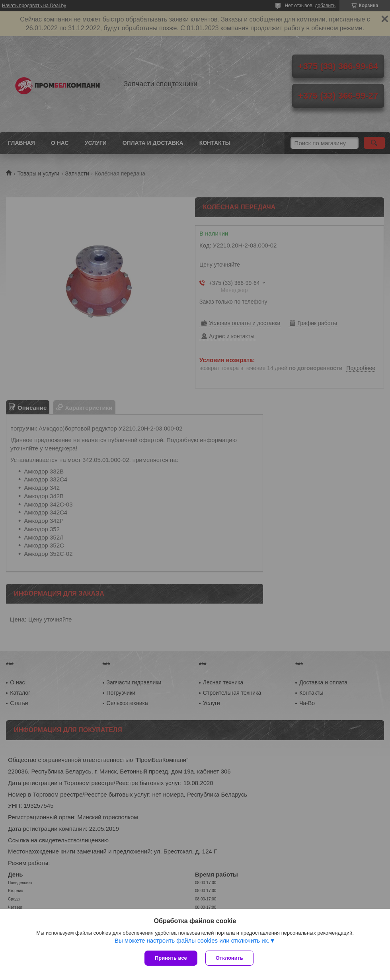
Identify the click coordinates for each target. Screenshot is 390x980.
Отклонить (229, 958)
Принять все (171, 958)
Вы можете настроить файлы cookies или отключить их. (192, 940)
